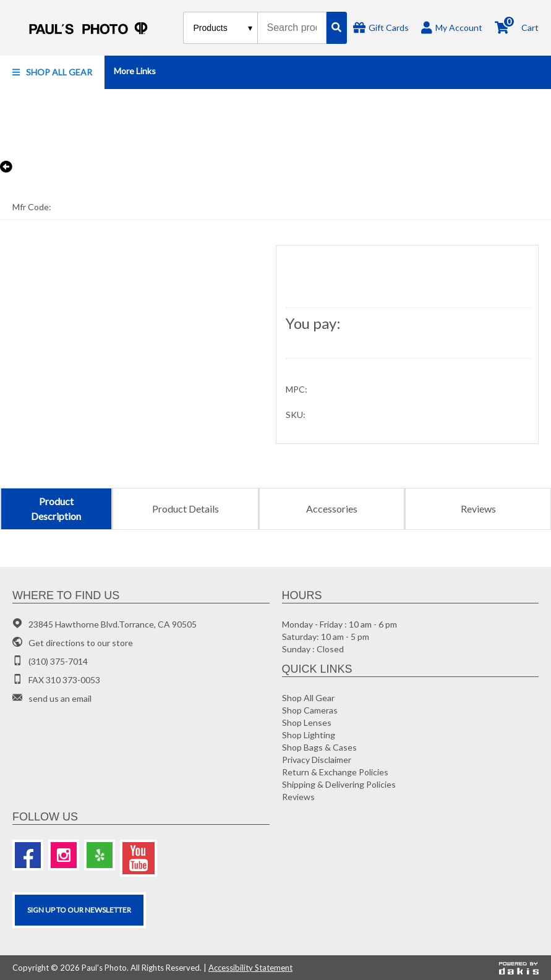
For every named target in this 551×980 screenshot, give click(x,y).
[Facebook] (28, 855)
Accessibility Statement (250, 968)
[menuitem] (52, 72)
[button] (52, 72)
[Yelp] (100, 855)
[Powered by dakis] (519, 968)
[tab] (56, 509)
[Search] (337, 28)
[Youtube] (139, 858)
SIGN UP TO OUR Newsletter (79, 910)
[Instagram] (64, 855)
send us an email (60, 698)
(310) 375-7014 (58, 661)
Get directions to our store (81, 643)
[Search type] (224, 28)
